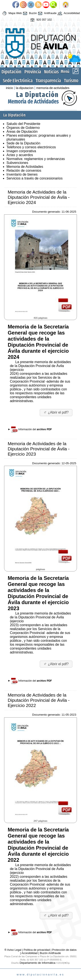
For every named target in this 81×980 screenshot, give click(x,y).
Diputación (11, 72)
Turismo (71, 81)
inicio (9, 88)
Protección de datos (64, 950)
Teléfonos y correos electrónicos (31, 147)
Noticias (51, 72)
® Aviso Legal (13, 950)
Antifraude (47, 13)
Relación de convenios (24, 171)
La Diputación (37, 95)
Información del (31, 430)
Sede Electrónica (18, 81)
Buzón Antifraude (50, 953)
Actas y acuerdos (20, 155)
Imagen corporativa (21, 151)
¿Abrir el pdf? (56, 412)
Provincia (33, 72)
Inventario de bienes (22, 174)
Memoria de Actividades (33, 102)
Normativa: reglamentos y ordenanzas (36, 159)
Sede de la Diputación (23, 143)
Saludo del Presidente (23, 124)
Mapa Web (12, 13)
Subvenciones (17, 163)
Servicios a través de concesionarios (35, 178)
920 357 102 (40, 20)
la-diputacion (25, 88)
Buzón (29, 13)
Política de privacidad (37, 950)
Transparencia (48, 81)
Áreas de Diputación (22, 132)
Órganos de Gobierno (23, 128)
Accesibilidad (68, 13)
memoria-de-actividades (53, 88)
